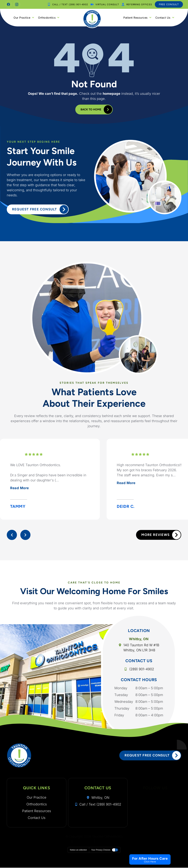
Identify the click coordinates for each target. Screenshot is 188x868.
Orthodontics (49, 18)
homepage (112, 93)
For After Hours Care (150, 859)
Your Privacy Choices (101, 850)
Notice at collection (78, 850)
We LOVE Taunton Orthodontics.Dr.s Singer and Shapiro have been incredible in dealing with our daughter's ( (48, 477)
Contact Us (165, 18)
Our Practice (24, 18)
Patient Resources (137, 18)
